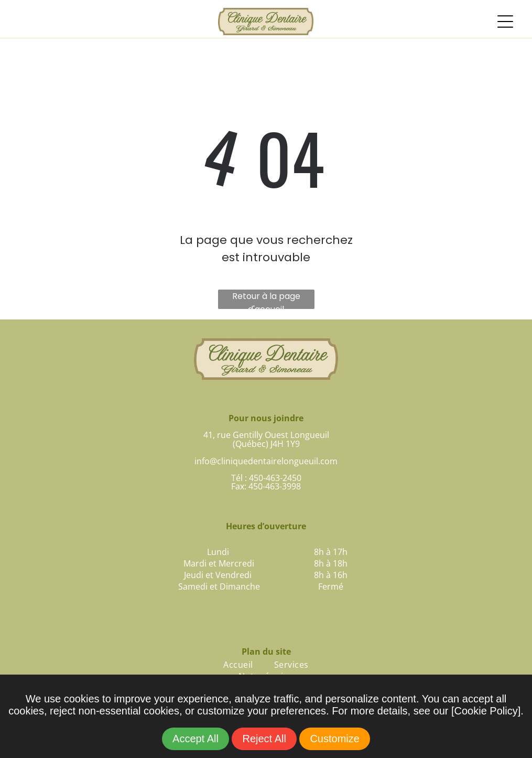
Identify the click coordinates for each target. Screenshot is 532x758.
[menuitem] (238, 665)
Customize (334, 739)
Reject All (264, 739)
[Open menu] (505, 22)
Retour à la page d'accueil (266, 300)
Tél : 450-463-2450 (266, 478)
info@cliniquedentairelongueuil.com (266, 461)
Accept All (196, 739)
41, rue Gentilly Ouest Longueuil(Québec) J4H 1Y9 (266, 439)
